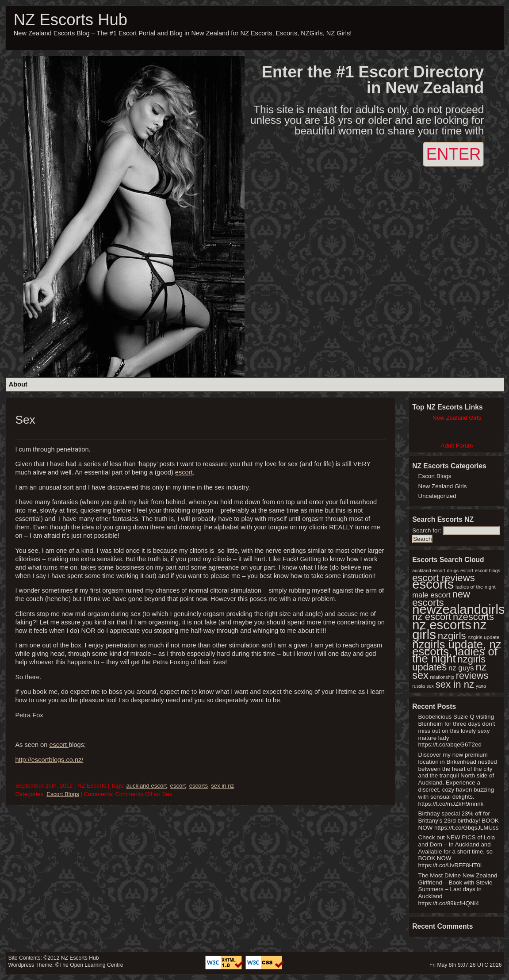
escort (184, 472)
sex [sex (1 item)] (430, 686)
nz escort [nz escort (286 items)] (432, 617)
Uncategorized (437, 496)
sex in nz (222, 786)
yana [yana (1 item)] (481, 686)
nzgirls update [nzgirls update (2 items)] (483, 637)
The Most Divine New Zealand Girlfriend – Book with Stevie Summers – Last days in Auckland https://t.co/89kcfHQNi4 (458, 889)
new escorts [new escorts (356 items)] (441, 598)
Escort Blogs (63, 794)
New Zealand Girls (443, 486)
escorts (199, 786)
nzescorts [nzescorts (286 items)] (473, 617)
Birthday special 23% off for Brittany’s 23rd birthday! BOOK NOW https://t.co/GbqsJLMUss (459, 821)
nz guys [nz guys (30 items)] (461, 668)
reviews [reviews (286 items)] (472, 676)
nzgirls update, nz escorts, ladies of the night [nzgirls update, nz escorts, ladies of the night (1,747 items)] (457, 651)
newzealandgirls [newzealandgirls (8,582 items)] (459, 609)
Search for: (427, 530)
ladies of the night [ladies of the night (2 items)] (476, 587)
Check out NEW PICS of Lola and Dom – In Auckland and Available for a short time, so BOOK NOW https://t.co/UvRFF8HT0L (457, 851)
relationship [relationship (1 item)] (442, 677)
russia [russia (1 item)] (418, 686)
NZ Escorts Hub (71, 20)
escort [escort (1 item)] (467, 570)
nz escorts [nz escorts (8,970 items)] (442, 625)
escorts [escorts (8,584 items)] (433, 584)
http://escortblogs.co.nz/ (49, 760)
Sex (25, 420)
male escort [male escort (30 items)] (431, 595)
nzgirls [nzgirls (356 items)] (452, 636)
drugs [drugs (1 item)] (453, 570)
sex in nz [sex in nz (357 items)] (455, 684)
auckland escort (146, 786)
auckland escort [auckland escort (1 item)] (429, 570)
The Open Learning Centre (91, 965)
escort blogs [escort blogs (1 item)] (488, 570)
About (18, 384)
